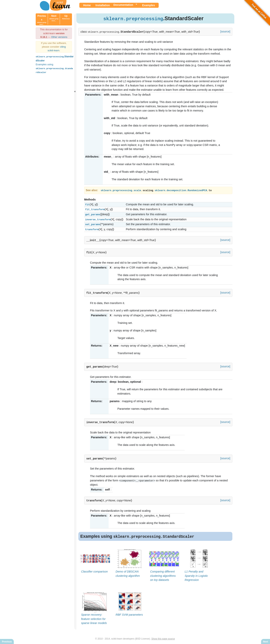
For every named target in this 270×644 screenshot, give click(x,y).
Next (54, 18)
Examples (148, 5)
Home (87, 5)
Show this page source (163, 638)
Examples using (54, 68)
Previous (42, 20)
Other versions (59, 37)
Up (66, 17)
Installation (103, 5)
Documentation (123, 5)
